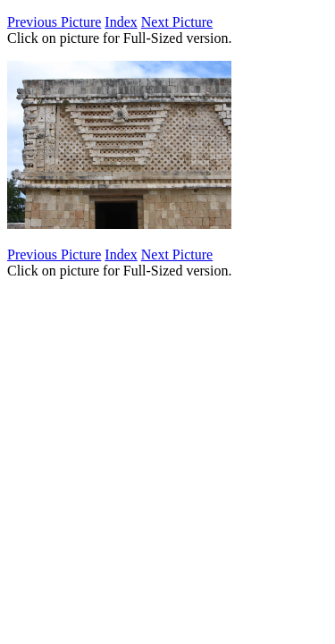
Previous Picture (54, 22)
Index (121, 22)
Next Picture (177, 22)
